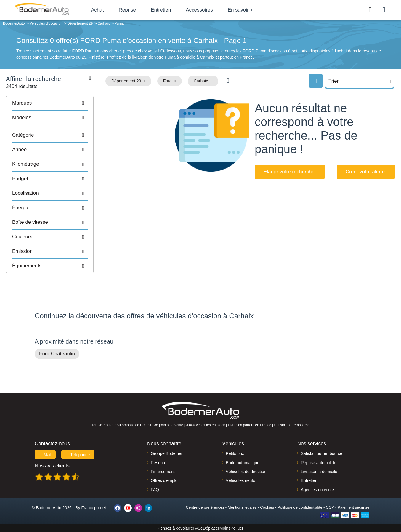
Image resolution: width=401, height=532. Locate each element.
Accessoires (199, 10)
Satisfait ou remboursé (322, 453)
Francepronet (94, 508)
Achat (97, 10)
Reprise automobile (319, 463)
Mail (45, 455)
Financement (163, 472)
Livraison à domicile (319, 472)
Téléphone (78, 455)
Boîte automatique (243, 463)
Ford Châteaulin (57, 354)
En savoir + (240, 10)
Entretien (161, 10)
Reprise (127, 10)
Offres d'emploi (165, 480)
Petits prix (235, 453)
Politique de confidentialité (300, 507)
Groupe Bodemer (167, 453)
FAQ (155, 490)
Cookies (267, 507)
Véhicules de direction (246, 472)
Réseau (158, 463)
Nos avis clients (52, 466)
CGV (330, 507)
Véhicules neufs (240, 480)
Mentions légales (242, 507)
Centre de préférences (205, 507)
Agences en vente (317, 490)
